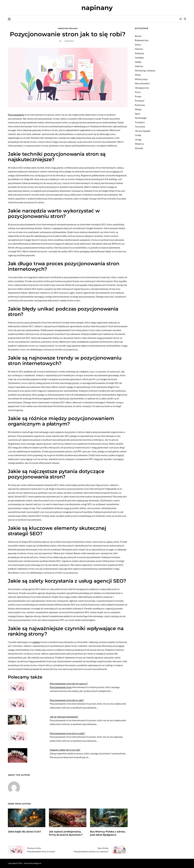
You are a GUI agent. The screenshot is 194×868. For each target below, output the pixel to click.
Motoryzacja (141, 79)
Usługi (138, 140)
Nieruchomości (142, 83)
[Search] (185, 19)
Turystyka (140, 127)
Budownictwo (142, 40)
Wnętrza (139, 144)
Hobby (138, 62)
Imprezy (139, 66)
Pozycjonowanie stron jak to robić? (67, 700)
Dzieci (138, 45)
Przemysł (140, 101)
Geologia (139, 58)
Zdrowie (139, 148)
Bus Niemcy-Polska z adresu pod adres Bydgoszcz (108, 833)
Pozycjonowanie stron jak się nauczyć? (69, 684)
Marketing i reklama (68, 28)
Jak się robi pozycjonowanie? (64, 717)
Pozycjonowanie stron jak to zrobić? (67, 733)
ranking (36, 642)
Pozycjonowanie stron (61, 687)
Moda (138, 75)
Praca (138, 92)
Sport (138, 114)
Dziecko (139, 49)
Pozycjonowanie (16, 115)
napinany (97, 8)
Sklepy (138, 109)
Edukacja (139, 53)
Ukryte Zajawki (143, 131)
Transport (140, 122)
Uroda (138, 135)
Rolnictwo (140, 105)
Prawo (138, 96)
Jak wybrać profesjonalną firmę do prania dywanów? (66, 833)
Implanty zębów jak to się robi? (65, 750)
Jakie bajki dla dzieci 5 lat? (24, 832)
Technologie (141, 118)
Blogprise (37, 863)
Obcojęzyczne (142, 88)
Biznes (138, 36)
